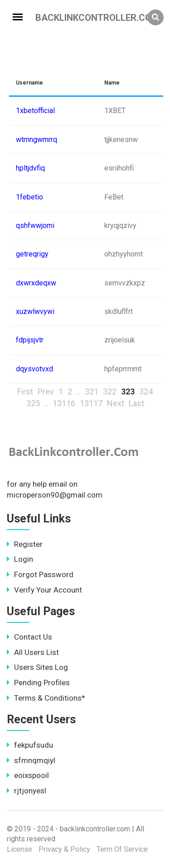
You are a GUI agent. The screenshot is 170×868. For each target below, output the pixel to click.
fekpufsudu (30, 745)
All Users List (33, 652)
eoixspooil (28, 775)
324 (146, 391)
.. (78, 391)
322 (110, 391)
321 (92, 391)
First (25, 391)
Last (136, 403)
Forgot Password (40, 574)
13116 (64, 403)
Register (25, 544)
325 (33, 403)
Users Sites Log (37, 667)
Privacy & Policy (64, 849)
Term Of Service (122, 849)
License (19, 849)
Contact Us (29, 637)
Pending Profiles (38, 683)
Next (116, 403)
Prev (46, 391)
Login (20, 559)
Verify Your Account (44, 590)
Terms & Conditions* (46, 698)
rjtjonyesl (27, 791)
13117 (91, 403)
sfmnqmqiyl (31, 760)
